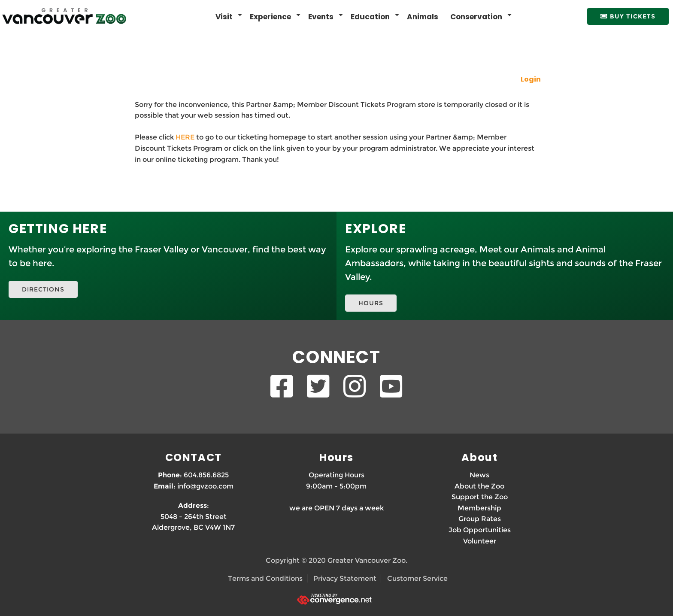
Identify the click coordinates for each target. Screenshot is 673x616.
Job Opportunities (480, 530)
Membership (479, 508)
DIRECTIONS (43, 289)
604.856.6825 (206, 475)
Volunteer (480, 541)
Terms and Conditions (265, 578)
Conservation (476, 17)
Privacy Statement (345, 578)
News (479, 475)
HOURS (371, 303)
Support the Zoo (480, 497)
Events (321, 17)
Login (531, 79)
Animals (423, 17)
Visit (224, 17)
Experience (270, 17)
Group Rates (480, 519)
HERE (185, 137)
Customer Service (417, 578)
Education (370, 17)
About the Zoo (479, 486)
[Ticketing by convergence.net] (336, 599)
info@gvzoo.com (205, 486)
